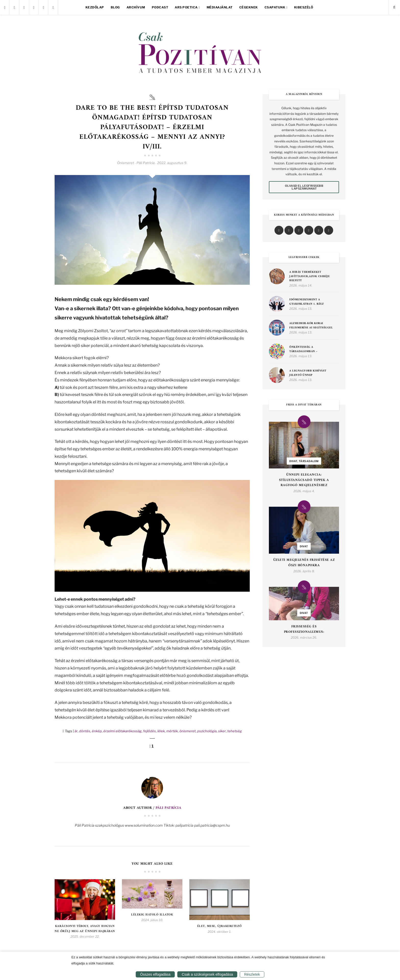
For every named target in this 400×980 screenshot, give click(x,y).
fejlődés (149, 731)
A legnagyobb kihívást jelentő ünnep (308, 373)
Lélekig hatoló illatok (152, 915)
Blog (115, 7)
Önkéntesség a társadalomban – (303, 349)
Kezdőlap (95, 7)
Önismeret (126, 163)
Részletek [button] (252, 974)
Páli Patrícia (168, 808)
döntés (85, 731)
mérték (172, 731)
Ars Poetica (186, 7)
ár (76, 731)
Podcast (160, 7)
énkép (97, 731)
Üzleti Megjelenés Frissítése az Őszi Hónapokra (304, 563)
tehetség (235, 731)
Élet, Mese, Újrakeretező (220, 926)
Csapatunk (275, 7)
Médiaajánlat (220, 7)
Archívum (136, 7)
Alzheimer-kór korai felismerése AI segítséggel (311, 326)
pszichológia (207, 731)
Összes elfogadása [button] (155, 974)
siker (222, 731)
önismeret (187, 731)
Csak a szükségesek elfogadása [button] (207, 974)
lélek (161, 731)
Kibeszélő (304, 7)
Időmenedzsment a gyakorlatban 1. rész (307, 302)
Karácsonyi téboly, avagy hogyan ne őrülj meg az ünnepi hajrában (85, 929)
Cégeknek (249, 7)
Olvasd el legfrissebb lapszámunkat (304, 187)
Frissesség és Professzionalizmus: (304, 629)
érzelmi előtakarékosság (122, 731)
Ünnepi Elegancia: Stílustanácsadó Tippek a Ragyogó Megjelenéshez (304, 480)
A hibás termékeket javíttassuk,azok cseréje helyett (309, 277)
